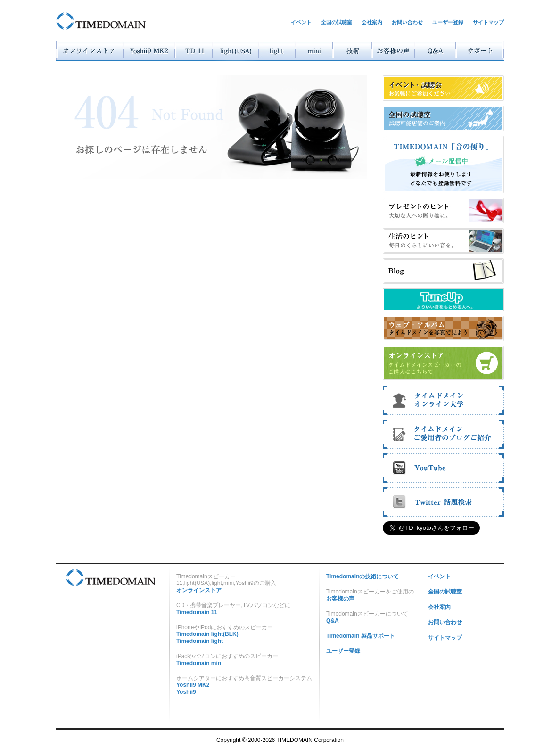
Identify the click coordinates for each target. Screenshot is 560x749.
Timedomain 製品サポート (361, 636)
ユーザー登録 (448, 22)
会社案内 (372, 22)
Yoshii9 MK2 (193, 685)
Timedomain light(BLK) (207, 634)
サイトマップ (488, 22)
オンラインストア (199, 590)
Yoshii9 (186, 692)
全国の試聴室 (337, 22)
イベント (301, 22)
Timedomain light (200, 641)
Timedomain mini (199, 663)
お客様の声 (340, 599)
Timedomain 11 (197, 612)
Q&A (333, 621)
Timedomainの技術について (362, 576)
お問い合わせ (407, 22)
